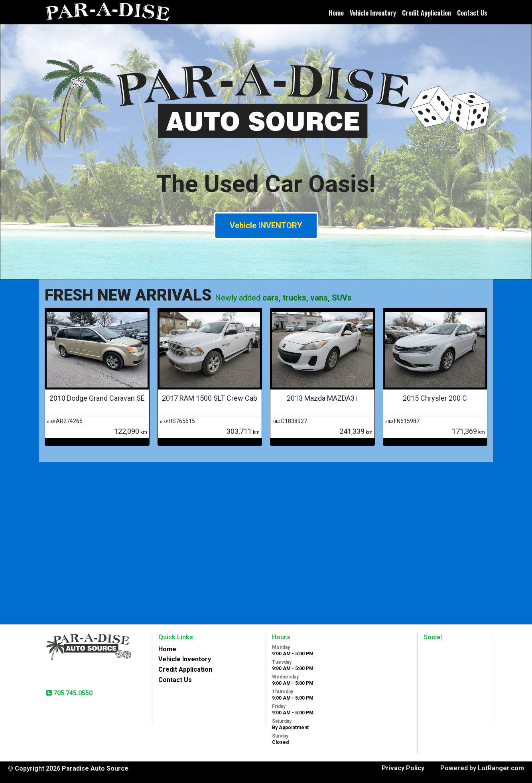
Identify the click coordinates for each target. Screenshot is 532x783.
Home (336, 13)
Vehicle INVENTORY (266, 225)
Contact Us (472, 13)
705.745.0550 (72, 693)
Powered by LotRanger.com (482, 768)
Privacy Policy (403, 768)
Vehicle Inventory (373, 13)
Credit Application (427, 13)
